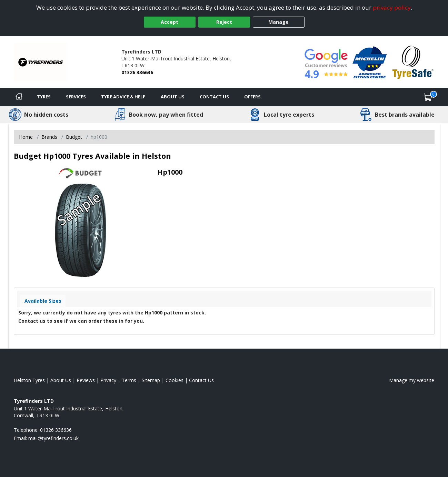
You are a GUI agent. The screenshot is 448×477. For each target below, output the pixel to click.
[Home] (19, 97)
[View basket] (428, 97)
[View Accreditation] (370, 62)
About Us (173, 97)
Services (76, 97)
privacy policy (392, 7)
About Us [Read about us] (61, 380)
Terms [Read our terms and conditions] (129, 380)
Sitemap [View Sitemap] (151, 380)
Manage (278, 22)
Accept (170, 22)
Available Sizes (43, 301)
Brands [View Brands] (49, 137)
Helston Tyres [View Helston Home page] (29, 380)
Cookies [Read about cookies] (175, 380)
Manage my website (412, 380)
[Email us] (53, 438)
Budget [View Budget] (74, 137)
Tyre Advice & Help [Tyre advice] (123, 97)
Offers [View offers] (252, 97)
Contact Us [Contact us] (214, 97)
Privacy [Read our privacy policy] (108, 380)
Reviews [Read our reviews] (86, 380)
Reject (224, 22)
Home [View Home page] (26, 137)
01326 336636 (137, 72)
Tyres (44, 97)
